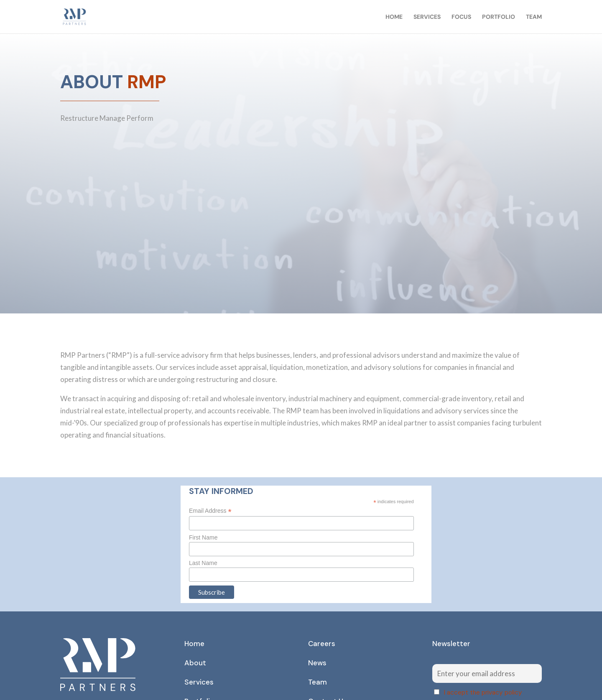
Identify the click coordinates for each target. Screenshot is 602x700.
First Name (203, 537)
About (195, 663)
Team (534, 17)
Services (427, 17)
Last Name (203, 563)
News (317, 663)
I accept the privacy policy (483, 692)
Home (394, 17)
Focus (461, 17)
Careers (322, 644)
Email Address (210, 511)
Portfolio (499, 17)
